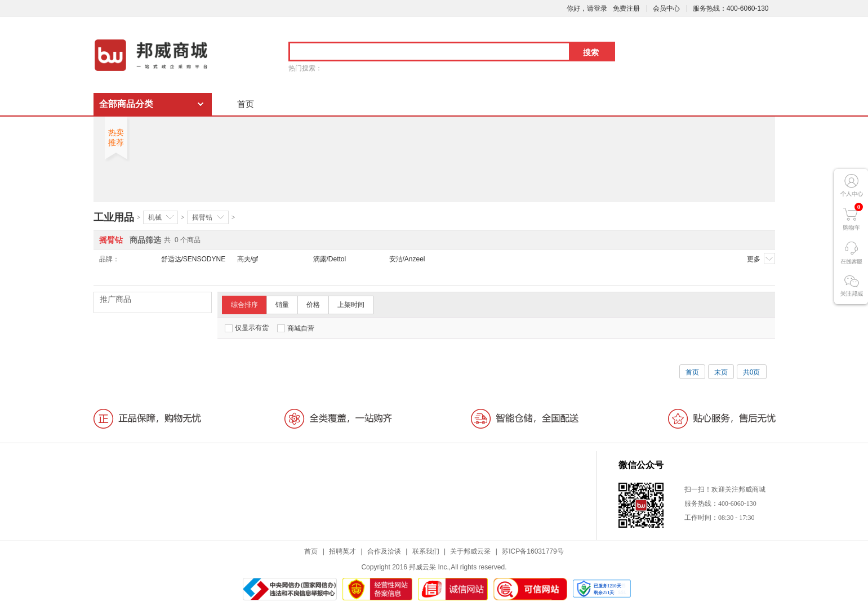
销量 (282, 305)
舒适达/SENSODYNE (193, 259)
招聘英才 (342, 551)
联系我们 (426, 551)
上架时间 (351, 305)
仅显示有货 (247, 328)
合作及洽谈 (384, 551)
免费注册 (626, 8)
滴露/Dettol (330, 259)
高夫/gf (248, 259)
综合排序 (244, 305)
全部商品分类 (126, 104)
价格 (313, 305)
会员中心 (666, 8)
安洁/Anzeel (407, 259)
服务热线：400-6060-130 (731, 8)
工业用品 (114, 217)
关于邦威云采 (470, 551)
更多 (761, 259)
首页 (246, 104)
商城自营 (296, 328)
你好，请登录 (587, 8)
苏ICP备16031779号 (533, 551)
